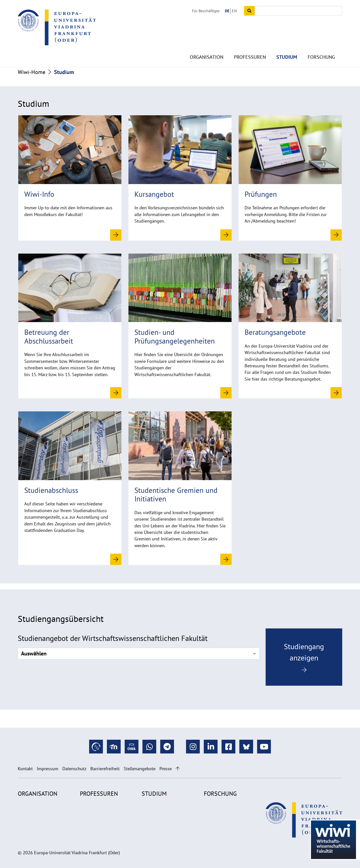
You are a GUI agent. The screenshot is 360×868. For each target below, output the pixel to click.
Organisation (207, 45)
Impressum (48, 769)
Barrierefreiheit (105, 769)
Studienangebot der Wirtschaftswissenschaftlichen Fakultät (113, 638)
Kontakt (25, 769)
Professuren (250, 45)
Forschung (321, 45)
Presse (166, 769)
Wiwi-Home (32, 72)
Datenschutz (74, 769)
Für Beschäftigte (206, 11)
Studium (287, 45)
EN (234, 11)
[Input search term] (298, 11)
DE (227, 11)
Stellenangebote (140, 769)
